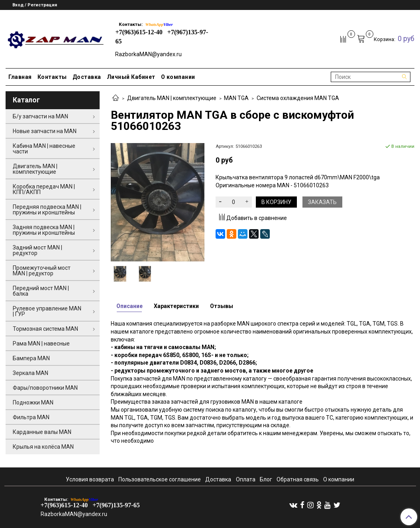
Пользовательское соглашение (160, 479)
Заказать (322, 202)
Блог (266, 479)
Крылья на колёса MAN (43, 447)
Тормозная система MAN (45, 329)
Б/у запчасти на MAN (40, 116)
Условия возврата (90, 479)
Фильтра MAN (31, 417)
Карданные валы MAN (42, 432)
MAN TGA (236, 98)
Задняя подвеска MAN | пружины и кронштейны (44, 230)
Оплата (246, 479)
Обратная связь (298, 479)
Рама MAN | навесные (41, 343)
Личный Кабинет (131, 77)
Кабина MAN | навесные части (44, 149)
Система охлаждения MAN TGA (298, 98)
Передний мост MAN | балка (41, 291)
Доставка (87, 77)
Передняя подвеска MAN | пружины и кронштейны (47, 210)
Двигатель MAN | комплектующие (172, 98)
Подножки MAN (33, 402)
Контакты (52, 77)
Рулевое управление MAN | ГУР (47, 311)
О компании (178, 77)
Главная (20, 77)
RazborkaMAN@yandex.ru (148, 54)
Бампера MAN (31, 358)
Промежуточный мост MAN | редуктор (42, 271)
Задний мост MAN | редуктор (37, 250)
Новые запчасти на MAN (45, 131)
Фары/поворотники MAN (45, 388)
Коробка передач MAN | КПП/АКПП (44, 189)
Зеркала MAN (30, 373)
